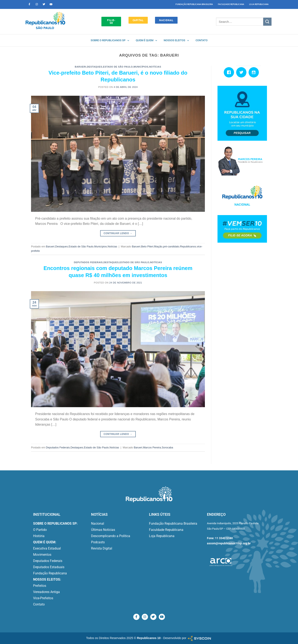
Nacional (98, 524)
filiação (158, 246)
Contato (202, 40)
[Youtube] (255, 72)
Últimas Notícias (103, 530)
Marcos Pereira (152, 447)
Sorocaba (168, 447)
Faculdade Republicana (231, 4)
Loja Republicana (259, 4)
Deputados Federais (88, 262)
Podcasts (98, 542)
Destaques (95, 67)
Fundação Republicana (50, 573)
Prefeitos (40, 586)
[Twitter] (242, 72)
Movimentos (42, 555)
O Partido (40, 530)
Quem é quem (146, 41)
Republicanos (188, 246)
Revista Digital (102, 548)
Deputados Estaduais (49, 567)
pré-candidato (171, 246)
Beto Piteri (147, 246)
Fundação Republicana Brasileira (194, 4)
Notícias (155, 67)
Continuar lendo (118, 233)
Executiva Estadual (47, 548)
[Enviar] (267, 22)
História (39, 536)
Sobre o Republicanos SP (110, 41)
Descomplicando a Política (111, 536)
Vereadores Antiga (46, 592)
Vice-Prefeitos (43, 598)
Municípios (141, 67)
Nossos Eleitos (176, 41)
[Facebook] (230, 72)
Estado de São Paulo (118, 67)
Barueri (80, 67)
